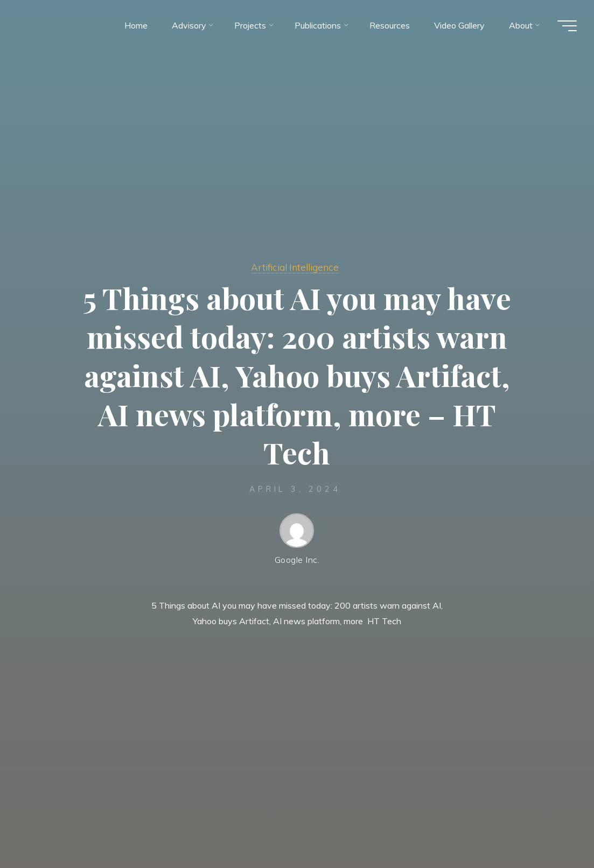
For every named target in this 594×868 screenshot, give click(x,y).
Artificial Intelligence (295, 267)
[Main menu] (567, 26)
